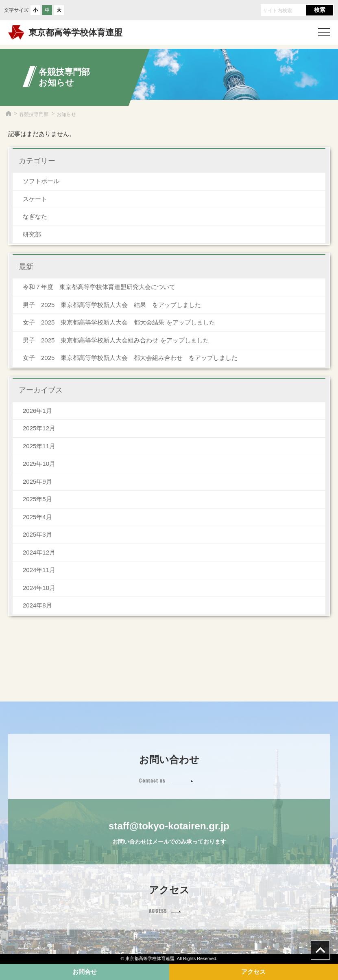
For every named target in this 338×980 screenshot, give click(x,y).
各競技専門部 (34, 114)
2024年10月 (39, 588)
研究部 (32, 234)
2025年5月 (37, 499)
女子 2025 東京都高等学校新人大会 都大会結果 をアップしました (119, 322)
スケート (35, 199)
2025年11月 (39, 446)
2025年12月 (39, 428)
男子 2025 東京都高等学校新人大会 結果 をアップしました (112, 305)
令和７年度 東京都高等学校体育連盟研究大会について (99, 287)
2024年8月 (37, 605)
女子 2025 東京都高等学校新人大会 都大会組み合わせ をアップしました (130, 358)
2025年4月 (37, 517)
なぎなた (35, 216)
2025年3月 (37, 534)
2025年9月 (37, 481)
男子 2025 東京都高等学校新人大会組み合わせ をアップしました (116, 340)
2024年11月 (39, 570)
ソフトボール (41, 181)
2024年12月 (39, 552)
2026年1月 (37, 411)
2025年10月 (39, 464)
